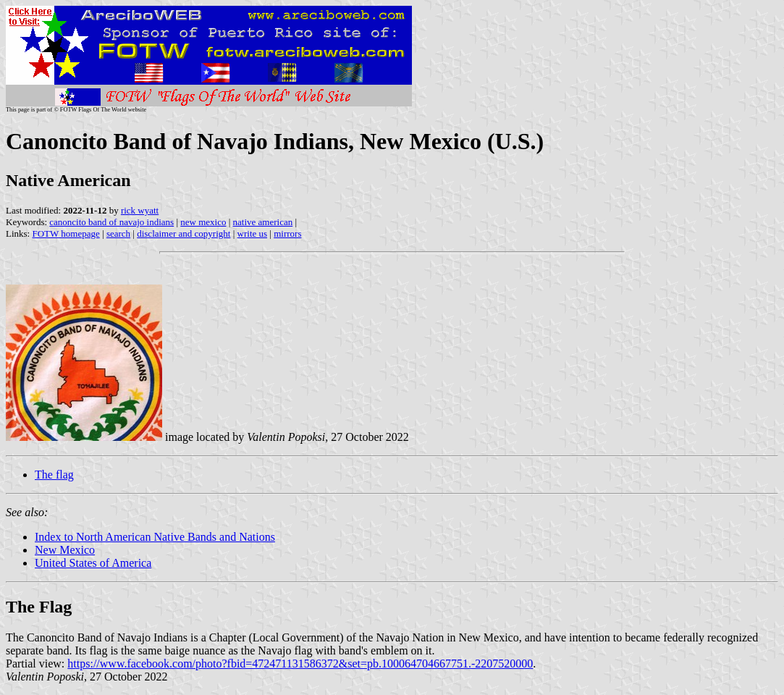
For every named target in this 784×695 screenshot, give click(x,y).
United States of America (93, 563)
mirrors (287, 233)
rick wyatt (140, 210)
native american (263, 222)
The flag (54, 475)
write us (253, 233)
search (118, 233)
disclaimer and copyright (184, 233)
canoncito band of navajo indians (111, 222)
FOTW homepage (66, 233)
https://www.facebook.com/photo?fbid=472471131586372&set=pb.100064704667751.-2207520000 (300, 664)
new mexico (203, 222)
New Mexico (65, 550)
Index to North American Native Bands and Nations (155, 537)
